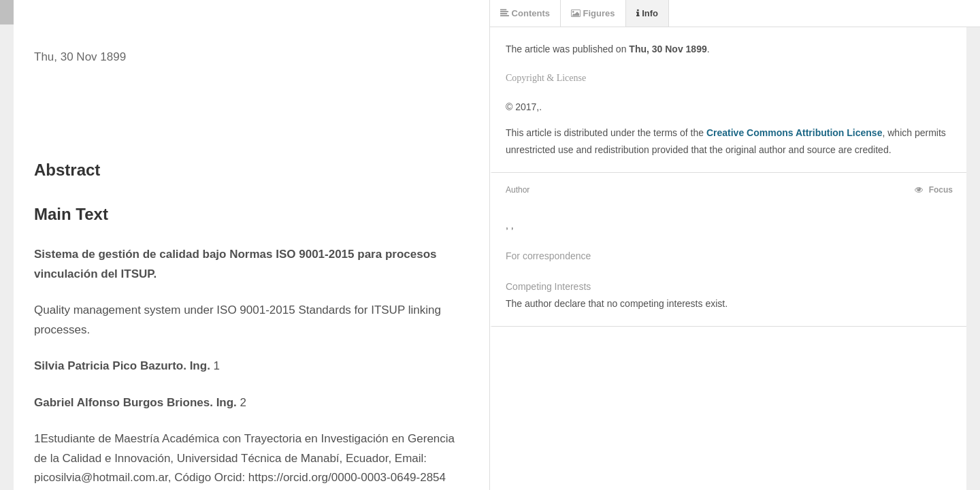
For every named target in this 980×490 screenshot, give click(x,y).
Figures (593, 13)
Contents (525, 13)
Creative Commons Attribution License (795, 133)
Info (647, 13)
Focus (934, 190)
